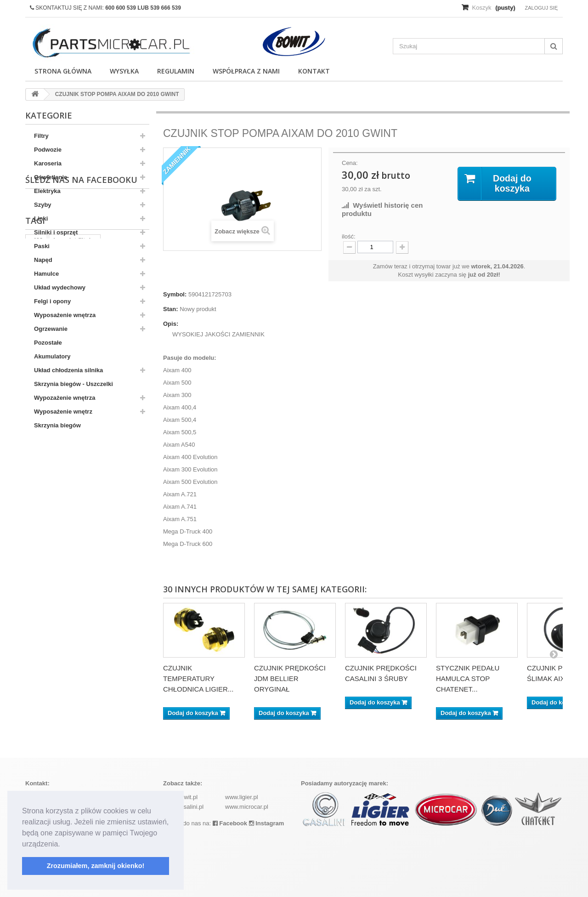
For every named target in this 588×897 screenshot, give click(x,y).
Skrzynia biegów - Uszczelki (73, 384)
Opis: (171, 324)
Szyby (43, 205)
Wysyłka (124, 71)
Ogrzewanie (51, 329)
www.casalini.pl (183, 807)
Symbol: (175, 294)
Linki (41, 219)
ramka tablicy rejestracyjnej (69, 525)
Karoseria (48, 163)
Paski (42, 246)
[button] (63, 845)
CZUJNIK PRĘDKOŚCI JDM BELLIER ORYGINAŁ (290, 678)
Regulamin (176, 71)
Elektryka (47, 191)
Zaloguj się (541, 8)
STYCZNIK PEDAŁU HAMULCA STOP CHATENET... (468, 678)
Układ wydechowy (60, 287)
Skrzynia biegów (57, 425)
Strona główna (63, 71)
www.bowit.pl (180, 797)
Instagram (267, 823)
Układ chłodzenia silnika (68, 370)
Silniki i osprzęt (56, 232)
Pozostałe (48, 343)
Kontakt (314, 71)
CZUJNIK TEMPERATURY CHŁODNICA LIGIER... (198, 678)
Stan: (171, 309)
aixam (127, 525)
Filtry (41, 136)
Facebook (230, 823)
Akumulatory (52, 356)
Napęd (43, 260)
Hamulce (46, 274)
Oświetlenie (51, 177)
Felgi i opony (52, 301)
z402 (36, 512)
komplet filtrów (74, 512)
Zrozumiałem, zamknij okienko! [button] (96, 866)
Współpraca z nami (246, 71)
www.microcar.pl (247, 807)
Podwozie (48, 150)
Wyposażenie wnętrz (63, 412)
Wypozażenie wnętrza (65, 398)
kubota (40, 539)
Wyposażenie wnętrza (65, 315)
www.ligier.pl (242, 797)
